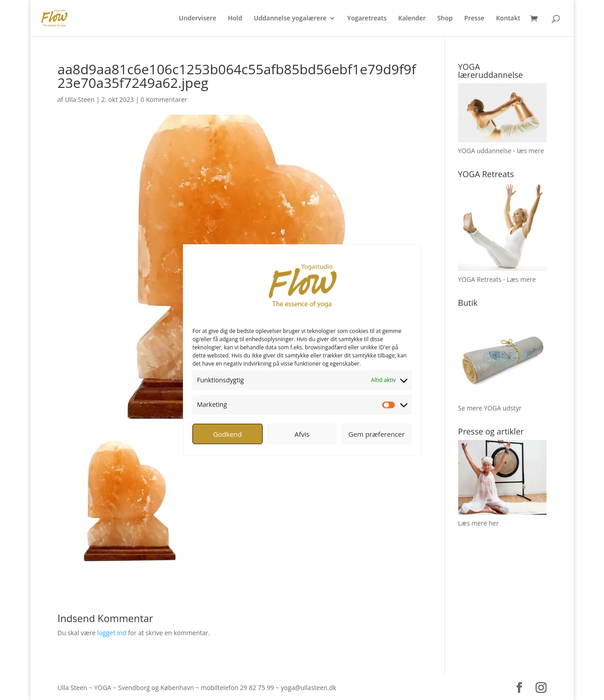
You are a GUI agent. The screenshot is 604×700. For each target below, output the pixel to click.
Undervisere (198, 19)
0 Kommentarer (164, 99)
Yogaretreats (367, 19)
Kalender (412, 19)
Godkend (227, 434)
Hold (235, 19)
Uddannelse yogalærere (290, 19)
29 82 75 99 (257, 688)
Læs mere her (479, 523)
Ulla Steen (80, 99)
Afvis (302, 434)
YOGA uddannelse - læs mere (501, 151)
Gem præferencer (377, 434)
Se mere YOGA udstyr (490, 408)
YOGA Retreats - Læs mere (497, 279)
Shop (445, 19)
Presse (474, 19)
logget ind (112, 633)
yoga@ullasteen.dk (308, 688)
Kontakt (508, 19)
